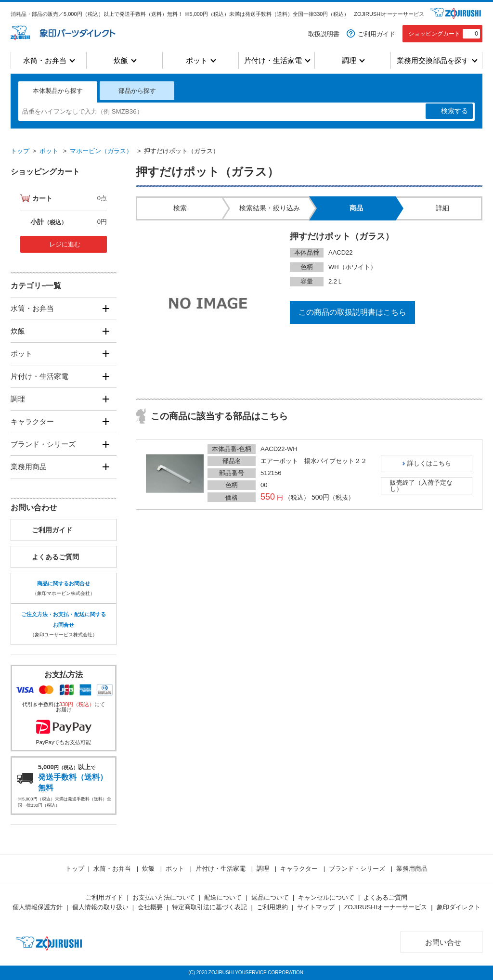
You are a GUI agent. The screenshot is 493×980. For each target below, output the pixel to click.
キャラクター (32, 421)
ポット (197, 60)
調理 (349, 60)
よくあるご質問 (55, 557)
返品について (270, 897)
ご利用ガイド (376, 34)
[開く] (106, 308)
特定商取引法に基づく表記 (209, 907)
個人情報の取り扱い (100, 907)
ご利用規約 (272, 907)
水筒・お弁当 (45, 60)
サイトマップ (316, 907)
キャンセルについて (326, 897)
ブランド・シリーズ (43, 444)
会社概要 (150, 907)
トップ (20, 151)
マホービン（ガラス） (101, 151)
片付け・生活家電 (273, 60)
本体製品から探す (58, 91)
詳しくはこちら (429, 463)
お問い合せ (443, 942)
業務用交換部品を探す (433, 60)
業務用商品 (29, 467)
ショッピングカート (444, 34)
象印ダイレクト (459, 907)
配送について (223, 897)
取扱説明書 (324, 34)
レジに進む (65, 244)
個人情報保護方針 (38, 907)
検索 (454, 111)
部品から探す (137, 91)
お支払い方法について (164, 897)
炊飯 (121, 60)
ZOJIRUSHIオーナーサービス (389, 14)
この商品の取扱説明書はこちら (352, 312)
